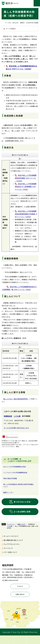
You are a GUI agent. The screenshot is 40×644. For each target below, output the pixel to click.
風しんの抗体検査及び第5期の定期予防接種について (19, 485)
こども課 (9, 526)
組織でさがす (21, 524)
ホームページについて (11, 536)
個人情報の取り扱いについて (13, 540)
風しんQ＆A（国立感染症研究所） (16, 399)
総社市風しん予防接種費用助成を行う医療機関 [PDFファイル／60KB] (26, 187)
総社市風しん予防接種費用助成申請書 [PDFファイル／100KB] (26, 178)
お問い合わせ (20, 594)
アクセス (20, 586)
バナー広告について (10, 552)
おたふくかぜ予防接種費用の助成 (15, 467)
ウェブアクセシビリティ (12, 544)
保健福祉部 (8, 416)
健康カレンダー (9, 492)
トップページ (11, 524)
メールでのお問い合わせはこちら (16, 428)
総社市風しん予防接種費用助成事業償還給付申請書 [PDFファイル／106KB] (26, 214)
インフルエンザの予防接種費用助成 (15, 473)
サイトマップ (8, 548)
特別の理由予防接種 (10, 478)
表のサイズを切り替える (20, 155)
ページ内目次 (11, 29)
